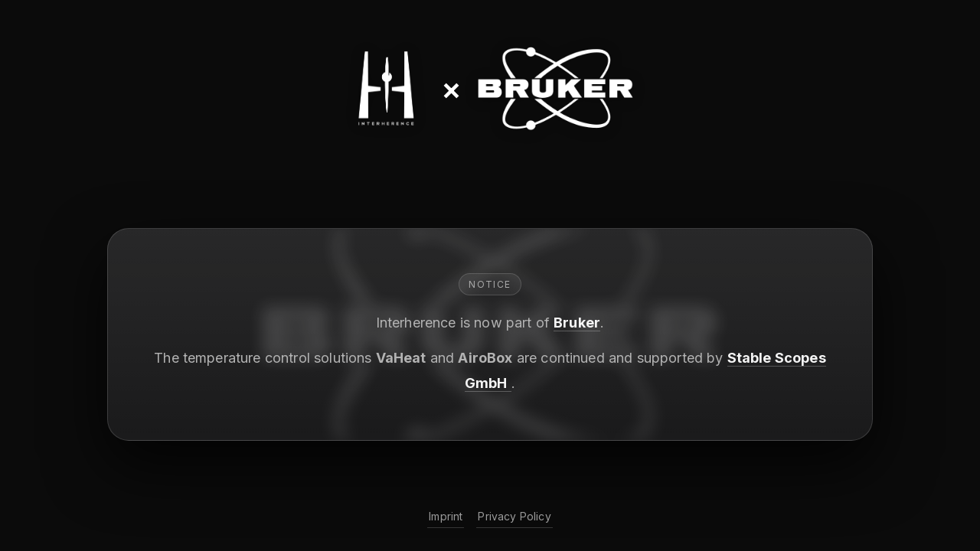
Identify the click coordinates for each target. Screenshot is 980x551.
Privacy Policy (514, 516)
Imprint (446, 516)
